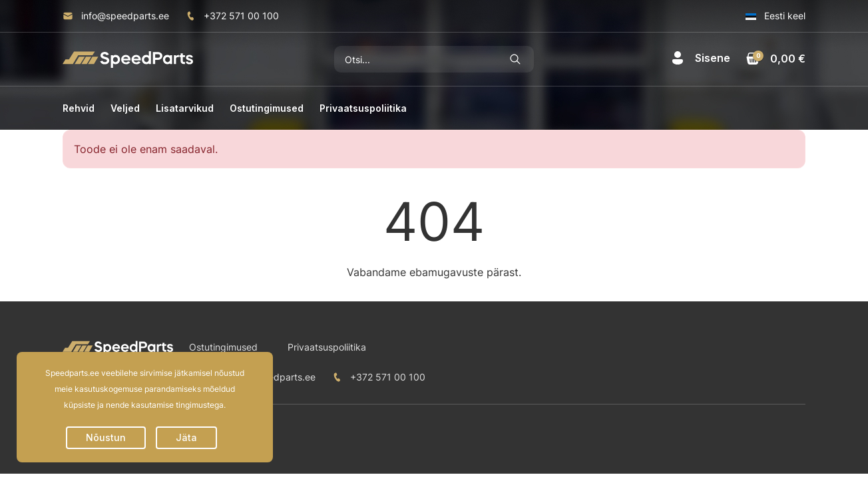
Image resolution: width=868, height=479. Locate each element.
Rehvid (79, 108)
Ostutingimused (267, 108)
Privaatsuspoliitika (363, 108)
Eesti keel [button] (775, 16)
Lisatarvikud (185, 108)
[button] (701, 58)
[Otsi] (416, 59)
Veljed (125, 108)
